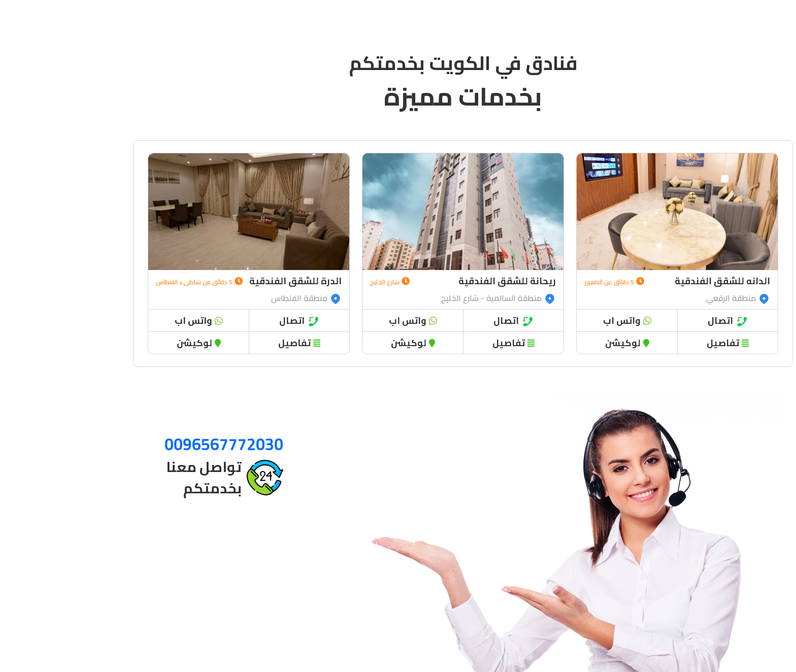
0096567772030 (159, 444)
